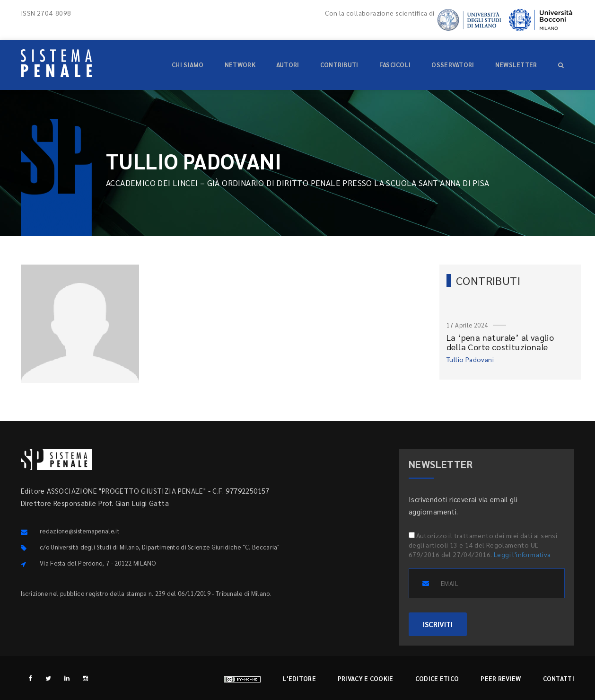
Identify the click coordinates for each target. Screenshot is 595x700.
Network (240, 65)
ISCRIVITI (438, 624)
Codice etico (437, 678)
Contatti (559, 678)
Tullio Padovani (470, 359)
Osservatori (453, 65)
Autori (288, 65)
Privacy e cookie (366, 678)
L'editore (299, 678)
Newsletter (516, 65)
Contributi (339, 65)
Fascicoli (395, 65)
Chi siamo (188, 65)
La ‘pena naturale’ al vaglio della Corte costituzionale (500, 342)
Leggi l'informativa (522, 554)
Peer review (501, 678)
